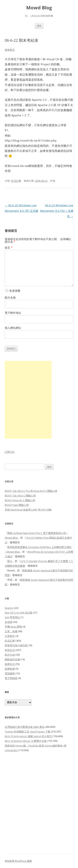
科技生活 (10, 650)
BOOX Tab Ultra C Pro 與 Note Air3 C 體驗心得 (31, 491)
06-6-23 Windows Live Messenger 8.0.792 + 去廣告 (57, 211)
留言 (9, 248)
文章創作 (10, 636)
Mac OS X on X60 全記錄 (19, 613)
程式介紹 (10, 655)
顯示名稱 (10, 297)
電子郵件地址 (13, 313)
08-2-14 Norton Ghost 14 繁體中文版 (26, 741)
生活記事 (16, 181)
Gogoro (9, 608)
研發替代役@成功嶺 (16, 645)
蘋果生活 (10, 664)
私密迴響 (13, 291)
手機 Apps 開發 (13, 627)
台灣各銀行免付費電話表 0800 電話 (25, 727)
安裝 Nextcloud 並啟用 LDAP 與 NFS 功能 (28, 510)
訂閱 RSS (10, 452)
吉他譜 (9, 622)
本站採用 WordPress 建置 (18, 861)
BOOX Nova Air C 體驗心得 (20, 500)
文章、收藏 (11, 631)
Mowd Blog (39, 8)
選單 (39, 26)
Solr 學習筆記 (12, 617)
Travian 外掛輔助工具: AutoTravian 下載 (27, 731)
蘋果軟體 (10, 669)
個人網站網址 (13, 328)
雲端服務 (10, 673)
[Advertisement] (39, 801)
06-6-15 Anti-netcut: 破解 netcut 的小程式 (28, 736)
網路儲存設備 (12, 659)
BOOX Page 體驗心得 (17, 505)
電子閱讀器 (11, 678)
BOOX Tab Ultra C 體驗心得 (20, 496)
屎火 (10, 561)
